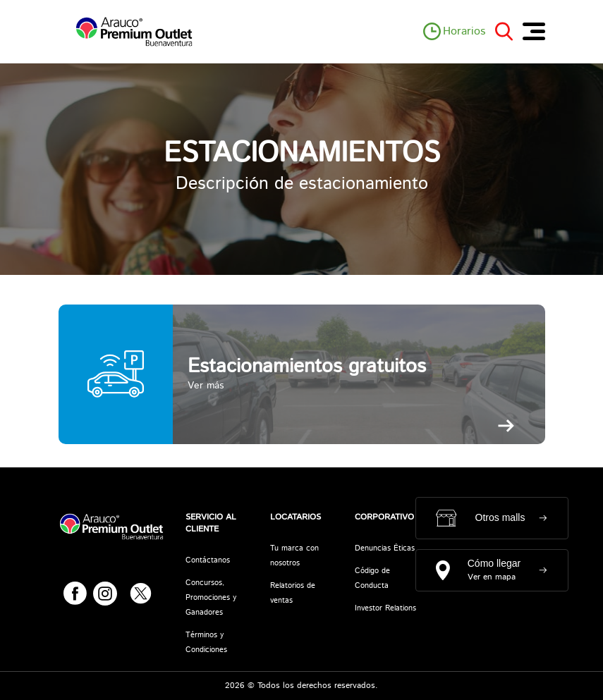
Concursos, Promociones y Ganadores (211, 598)
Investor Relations (385, 608)
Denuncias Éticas (385, 548)
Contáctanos (208, 560)
